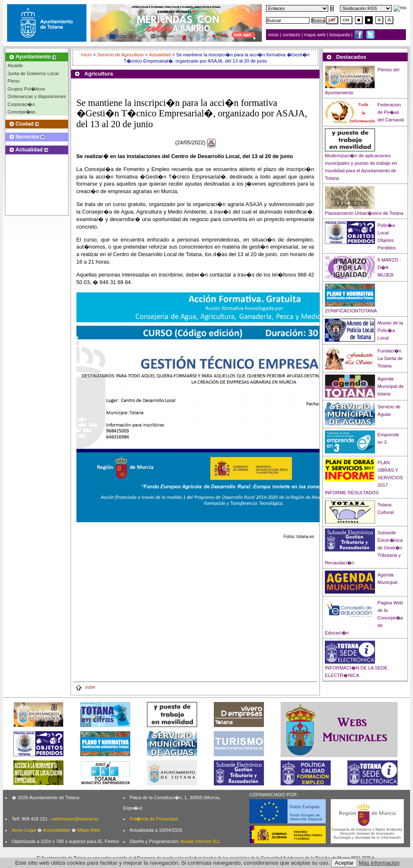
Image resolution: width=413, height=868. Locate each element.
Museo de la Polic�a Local (390, 330)
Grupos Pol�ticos (26, 89)
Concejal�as (21, 112)
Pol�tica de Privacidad (153, 819)
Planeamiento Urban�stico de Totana (364, 213)
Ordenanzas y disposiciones (37, 96)
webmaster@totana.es (75, 819)
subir (85, 687)
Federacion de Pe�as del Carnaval (391, 112)
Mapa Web (89, 830)
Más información (379, 863)
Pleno (14, 81)
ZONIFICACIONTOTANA (351, 311)
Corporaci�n (21, 104)
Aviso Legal (24, 830)
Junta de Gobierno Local (33, 73)
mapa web (315, 35)
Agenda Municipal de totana (391, 386)
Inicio (87, 55)
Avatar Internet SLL (200, 841)
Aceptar (344, 863)
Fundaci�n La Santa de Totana (390, 358)
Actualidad (160, 55)
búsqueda (340, 35)
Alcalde (15, 65)
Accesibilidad (56, 830)
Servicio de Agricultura (120, 55)
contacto (291, 35)
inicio (274, 35)
